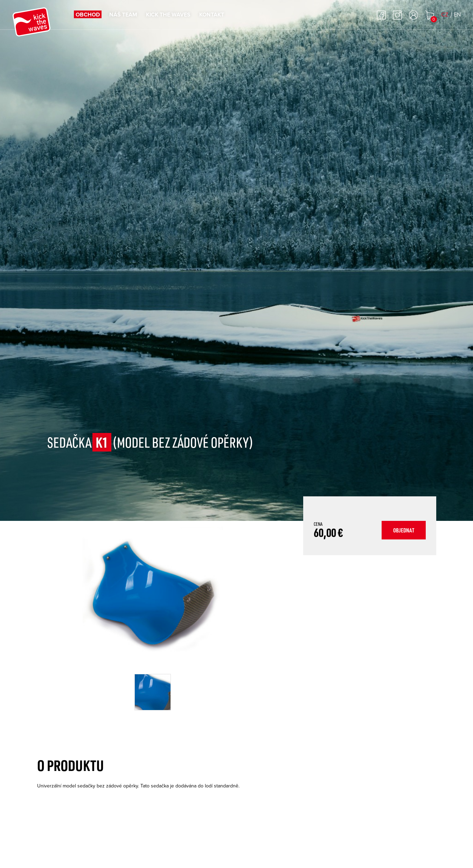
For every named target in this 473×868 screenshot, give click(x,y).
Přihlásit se (413, 15)
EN (457, 15)
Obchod (88, 15)
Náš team (123, 15)
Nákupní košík (430, 15)
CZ (445, 15)
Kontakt (212, 15)
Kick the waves (168, 15)
